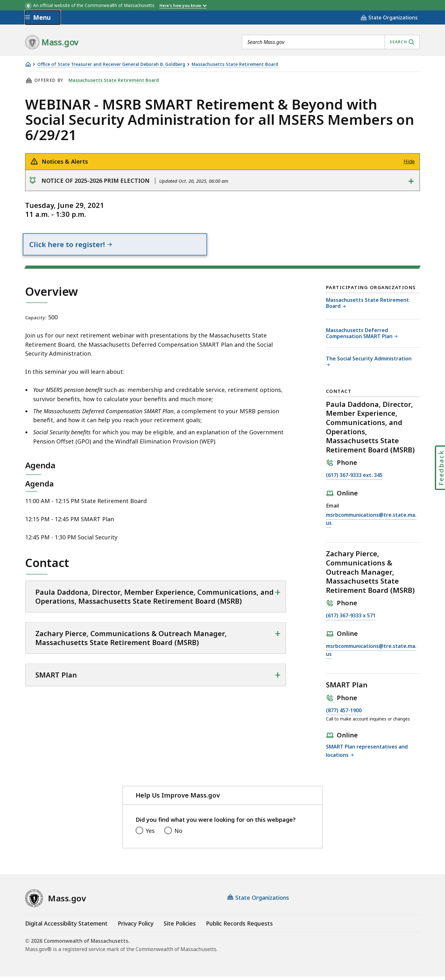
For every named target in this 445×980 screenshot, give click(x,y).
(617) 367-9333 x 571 (351, 619)
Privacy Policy (136, 927)
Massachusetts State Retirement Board (235, 64)
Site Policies (180, 927)
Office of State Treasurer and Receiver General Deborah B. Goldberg (111, 64)
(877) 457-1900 (344, 714)
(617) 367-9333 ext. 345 (354, 479)
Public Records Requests (239, 927)
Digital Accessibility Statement (66, 927)
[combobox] (331, 42)
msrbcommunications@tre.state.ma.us (371, 523)
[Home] (28, 64)
